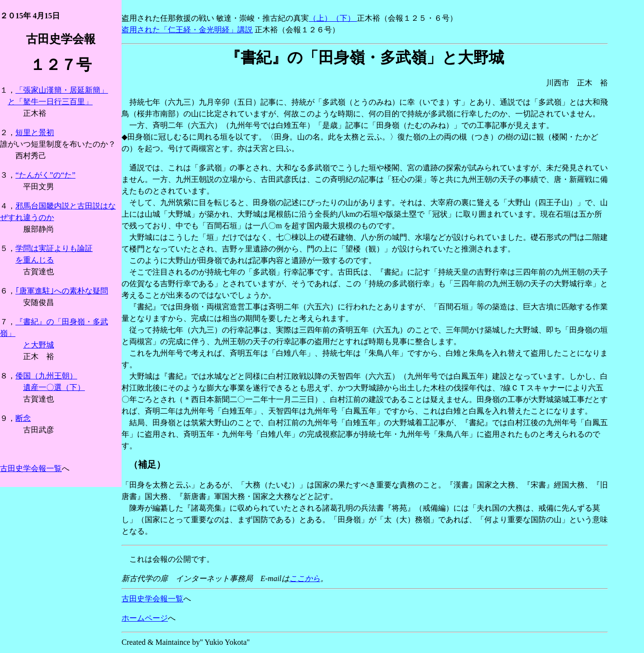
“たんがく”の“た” (45, 175)
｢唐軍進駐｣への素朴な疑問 (62, 291)
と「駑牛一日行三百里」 (50, 102)
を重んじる (35, 260)
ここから (305, 578)
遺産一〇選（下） (54, 387)
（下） (344, 18)
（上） (320, 18)
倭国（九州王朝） (46, 376)
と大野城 (39, 345)
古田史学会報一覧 (31, 468)
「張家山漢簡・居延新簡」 (62, 90)
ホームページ (145, 618)
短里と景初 (35, 132)
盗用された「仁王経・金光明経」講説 (187, 30)
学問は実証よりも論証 (54, 248)
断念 (23, 418)
